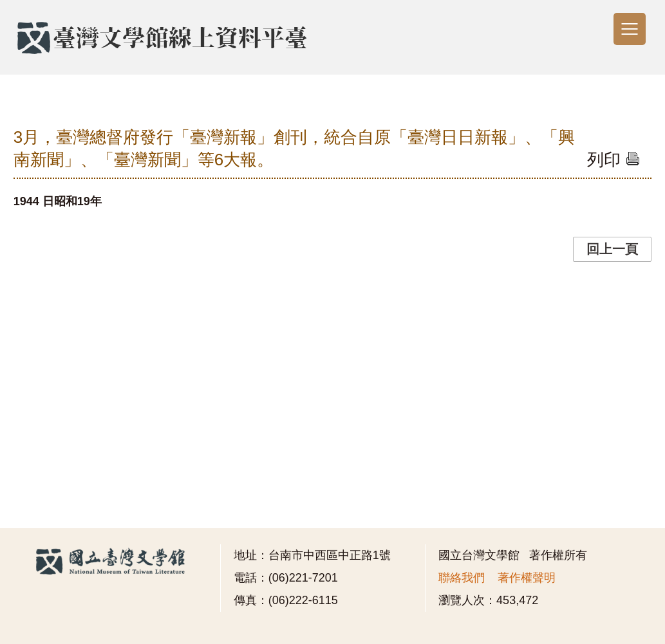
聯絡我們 (462, 578)
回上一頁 (612, 249)
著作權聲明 (527, 578)
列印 (613, 160)
